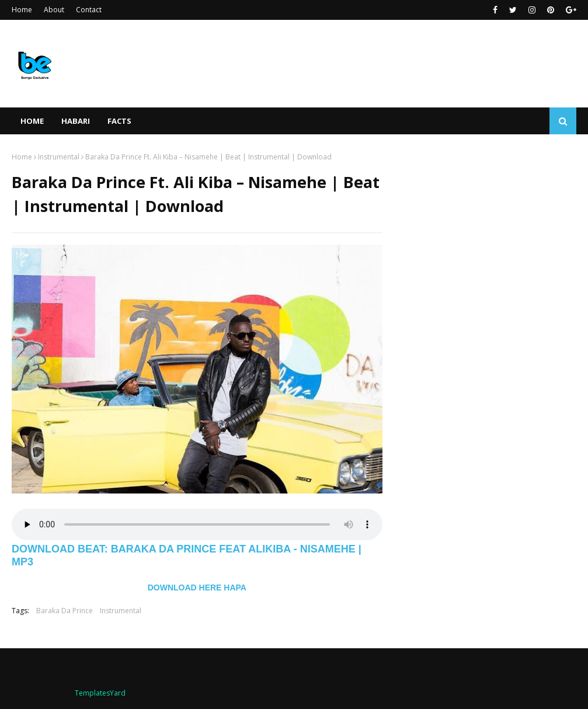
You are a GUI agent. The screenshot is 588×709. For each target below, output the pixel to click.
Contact (89, 10)
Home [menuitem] (32, 121)
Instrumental (59, 157)
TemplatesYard (100, 693)
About (54, 10)
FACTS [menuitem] (119, 121)
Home (22, 10)
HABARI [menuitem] (76, 121)
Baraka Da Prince (65, 611)
